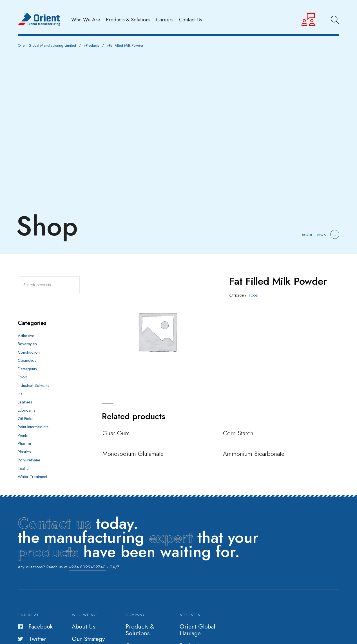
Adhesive (26, 336)
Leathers (25, 402)
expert (171, 537)
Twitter (32, 639)
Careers (165, 20)
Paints (23, 435)
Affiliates (190, 615)
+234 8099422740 (87, 567)
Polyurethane (29, 460)
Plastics (24, 452)
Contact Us (191, 20)
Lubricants (27, 410)
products (48, 552)
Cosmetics (27, 360)
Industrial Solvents (34, 385)
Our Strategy (88, 639)
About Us (83, 627)
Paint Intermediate (33, 427)
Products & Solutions (128, 20)
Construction (29, 352)
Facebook (35, 627)
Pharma (24, 443)
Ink (20, 394)
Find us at (28, 615)
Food (254, 295)
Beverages (27, 344)
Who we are (85, 615)
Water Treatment (32, 477)
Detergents (27, 369)
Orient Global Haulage (197, 630)
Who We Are (86, 20)
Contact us (54, 523)
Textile (23, 468)
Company (135, 615)
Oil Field (25, 419)
